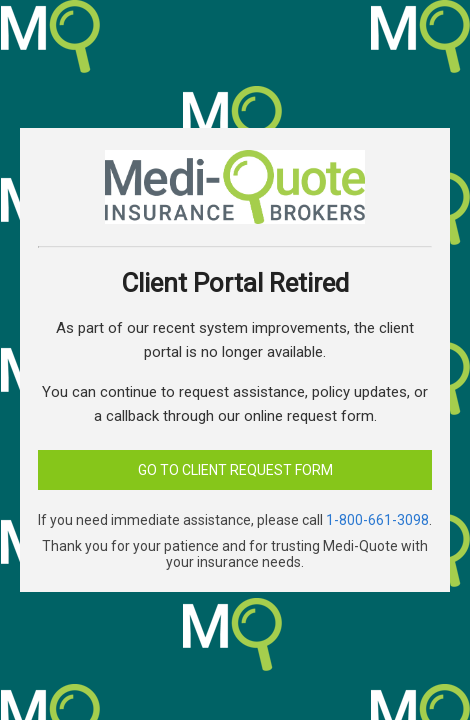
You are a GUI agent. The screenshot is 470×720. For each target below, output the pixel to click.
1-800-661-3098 (377, 520)
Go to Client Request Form (235, 470)
